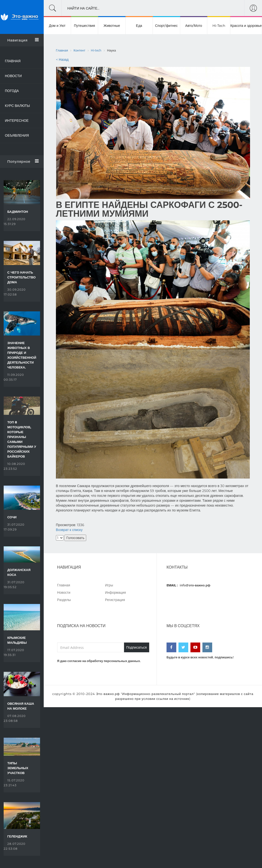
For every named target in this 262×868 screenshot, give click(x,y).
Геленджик (17, 836)
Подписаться (136, 647)
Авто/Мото (194, 26)
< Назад (62, 60)
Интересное (17, 121)
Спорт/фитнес (166, 26)
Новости (13, 76)
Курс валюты (17, 106)
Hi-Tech (219, 26)
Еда (139, 26)
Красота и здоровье (246, 26)
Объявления (17, 135)
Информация (115, 592)
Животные (112, 26)
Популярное (23, 161)
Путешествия (84, 26)
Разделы (64, 600)
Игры (109, 585)
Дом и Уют (57, 26)
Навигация (23, 40)
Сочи (12, 517)
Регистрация (115, 600)
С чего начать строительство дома (21, 277)
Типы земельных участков (18, 768)
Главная (13, 61)
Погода (12, 91)
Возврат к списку (69, 530)
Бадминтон (18, 212)
